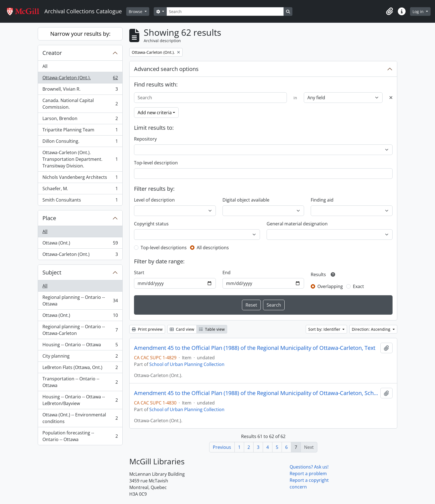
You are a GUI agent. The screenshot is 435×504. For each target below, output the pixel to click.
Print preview (147, 329)
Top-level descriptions (164, 248)
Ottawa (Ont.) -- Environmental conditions (80, 418)
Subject (52, 272)
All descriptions (213, 248)
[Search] (225, 12)
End (227, 273)
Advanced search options (166, 69)
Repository (145, 139)
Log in (419, 12)
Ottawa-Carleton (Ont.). (80, 79)
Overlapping (330, 286)
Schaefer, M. (80, 190)
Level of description (154, 200)
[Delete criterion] (391, 98)
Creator (52, 53)
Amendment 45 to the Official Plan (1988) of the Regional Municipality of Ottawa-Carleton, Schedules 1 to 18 (256, 393)
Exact (358, 286)
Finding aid (322, 200)
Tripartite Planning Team (80, 131)
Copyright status (151, 224)
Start (139, 273)
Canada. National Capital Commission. (80, 104)
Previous (222, 447)
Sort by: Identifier (325, 329)
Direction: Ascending (372, 329)
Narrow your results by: (80, 34)
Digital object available (246, 200)
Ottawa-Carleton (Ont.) (80, 255)
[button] (390, 11)
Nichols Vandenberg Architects (80, 178)
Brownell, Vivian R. (80, 90)
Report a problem (308, 474)
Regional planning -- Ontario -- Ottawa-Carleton (80, 330)
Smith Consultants (80, 201)
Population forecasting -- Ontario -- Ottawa (80, 436)
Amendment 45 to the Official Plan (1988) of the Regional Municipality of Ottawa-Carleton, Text (255, 348)
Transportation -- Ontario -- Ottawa (80, 382)
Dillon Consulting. (80, 142)
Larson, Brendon (80, 120)
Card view (182, 329)
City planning (80, 357)
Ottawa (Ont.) (80, 244)
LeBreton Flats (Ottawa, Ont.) (80, 369)
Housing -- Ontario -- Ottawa (80, 346)
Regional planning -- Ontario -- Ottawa (80, 301)
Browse (136, 12)
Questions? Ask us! (309, 467)
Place (49, 218)
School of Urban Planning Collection (187, 364)
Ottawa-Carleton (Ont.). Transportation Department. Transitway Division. (80, 159)
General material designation (297, 224)
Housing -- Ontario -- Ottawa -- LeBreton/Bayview (80, 400)
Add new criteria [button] (155, 113)
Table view (212, 329)
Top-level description (156, 163)
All (45, 66)
